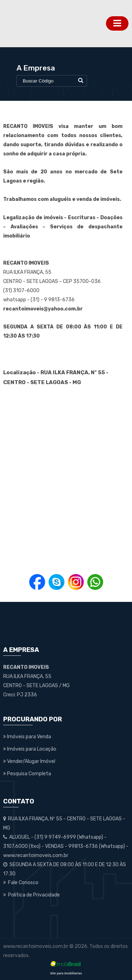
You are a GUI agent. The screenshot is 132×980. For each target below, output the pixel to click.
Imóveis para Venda (27, 737)
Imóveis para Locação (30, 749)
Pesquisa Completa (27, 774)
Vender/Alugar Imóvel (29, 761)
